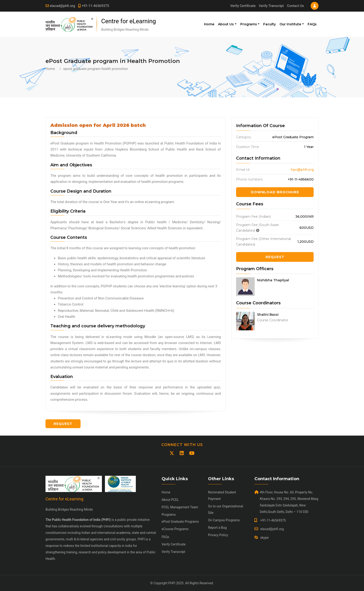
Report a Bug (217, 528)
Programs (249, 24)
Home (209, 24)
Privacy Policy (218, 535)
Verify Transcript (271, 6)
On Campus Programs (224, 520)
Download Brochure (275, 192)
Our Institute (290, 24)
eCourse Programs (175, 529)
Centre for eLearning (129, 21)
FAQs (312, 24)
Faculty (270, 24)
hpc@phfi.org (302, 170)
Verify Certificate (242, 6)
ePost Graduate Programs (180, 522)
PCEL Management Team (180, 507)
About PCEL (170, 500)
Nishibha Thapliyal (273, 280)
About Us (226, 24)
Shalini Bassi (268, 315)
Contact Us (295, 6)
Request (275, 257)
